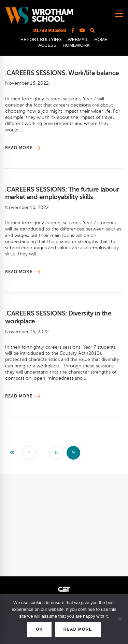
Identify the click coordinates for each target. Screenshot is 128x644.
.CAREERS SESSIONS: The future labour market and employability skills (62, 193)
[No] (119, 619)
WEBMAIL (78, 39)
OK (39, 629)
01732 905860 (50, 30)
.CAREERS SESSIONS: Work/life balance (62, 73)
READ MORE (78, 629)
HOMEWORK (76, 45)
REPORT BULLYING (41, 39)
